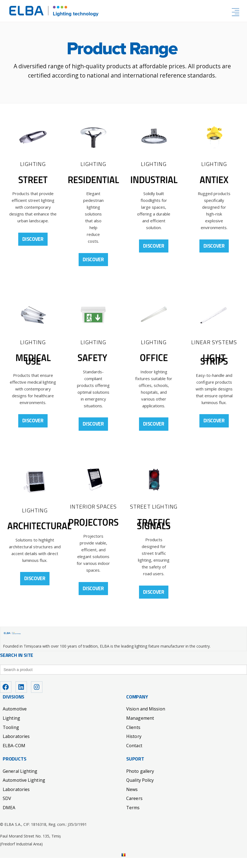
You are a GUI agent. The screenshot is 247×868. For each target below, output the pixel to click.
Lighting (11, 728)
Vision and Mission (146, 719)
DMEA (9, 818)
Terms (133, 818)
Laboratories (16, 746)
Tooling (11, 737)
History (134, 746)
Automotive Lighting (24, 790)
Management (140, 728)
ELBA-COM (14, 756)
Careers (134, 808)
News (132, 799)
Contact (134, 756)
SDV (7, 808)
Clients (133, 737)
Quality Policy (140, 790)
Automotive (15, 719)
